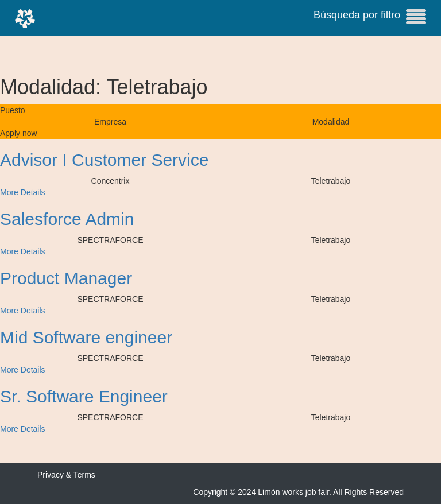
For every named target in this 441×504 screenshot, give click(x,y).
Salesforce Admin (67, 219)
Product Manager (66, 278)
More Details (23, 192)
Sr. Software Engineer (84, 396)
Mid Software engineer (86, 337)
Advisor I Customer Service (104, 160)
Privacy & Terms (66, 475)
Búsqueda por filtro (370, 17)
